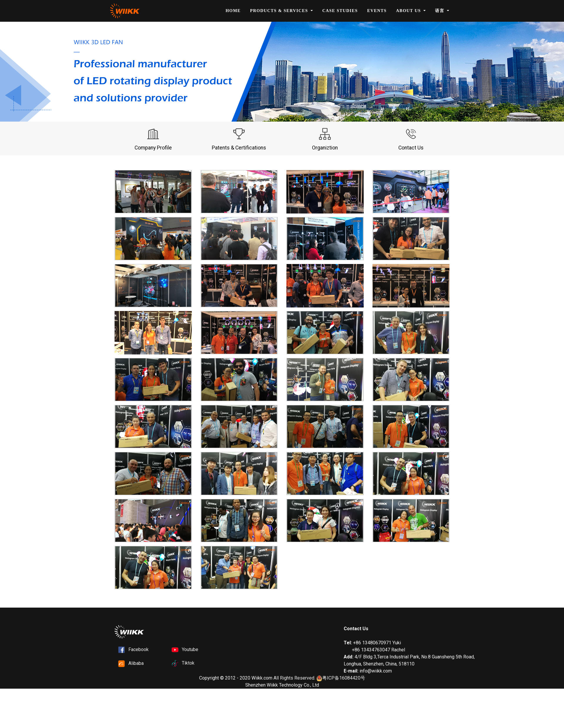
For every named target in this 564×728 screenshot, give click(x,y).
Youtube (190, 649)
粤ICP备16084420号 (341, 678)
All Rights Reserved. (294, 678)
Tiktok (188, 663)
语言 (440, 11)
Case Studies (340, 11)
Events (377, 11)
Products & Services (280, 11)
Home (233, 11)
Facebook (139, 649)
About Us (409, 11)
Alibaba (136, 663)
